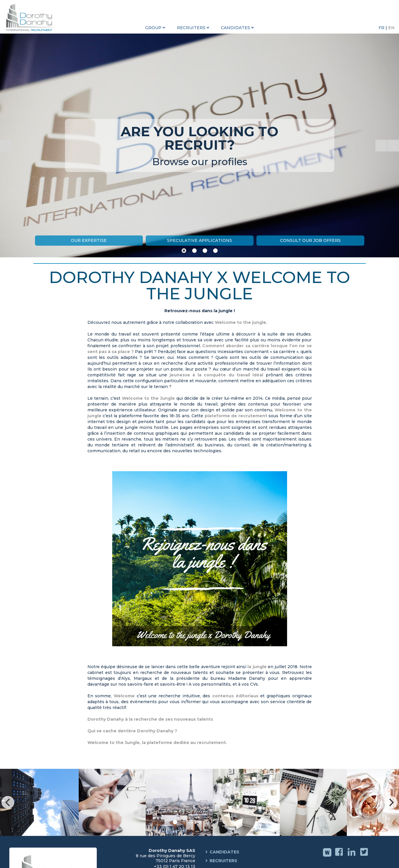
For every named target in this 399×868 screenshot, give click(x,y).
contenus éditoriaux (235, 696)
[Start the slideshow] (381, 146)
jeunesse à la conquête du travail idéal (215, 375)
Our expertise (89, 240)
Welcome (124, 696)
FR (382, 28)
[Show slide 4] (215, 251)
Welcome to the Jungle (148, 398)
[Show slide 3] (205, 251)
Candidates (224, 852)
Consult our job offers (310, 240)
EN (391, 28)
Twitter (365, 856)
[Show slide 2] (194, 251)
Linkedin (352, 856)
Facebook (340, 856)
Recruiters (223, 861)
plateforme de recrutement (236, 416)
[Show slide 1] (184, 251)
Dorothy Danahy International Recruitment (32, 18)
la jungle (257, 667)
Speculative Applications (199, 240)
